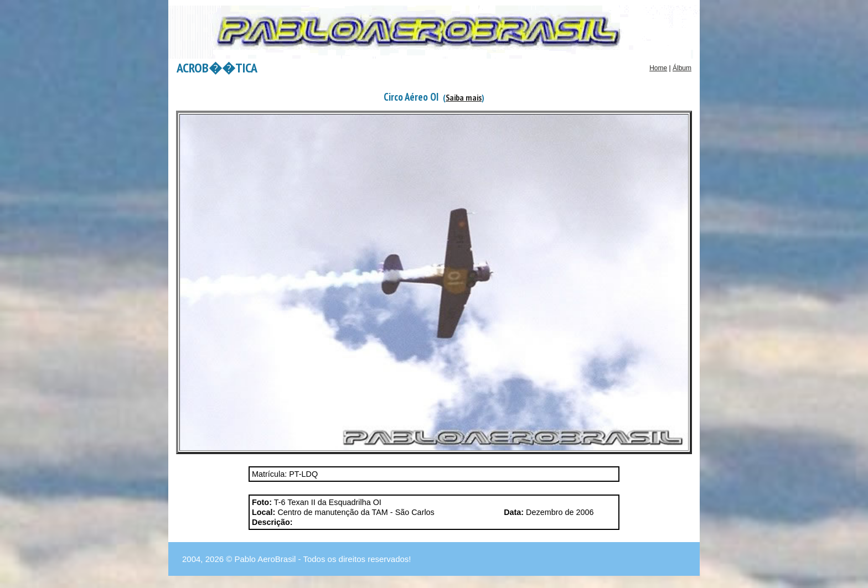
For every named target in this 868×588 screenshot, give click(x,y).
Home (658, 68)
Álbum (682, 68)
